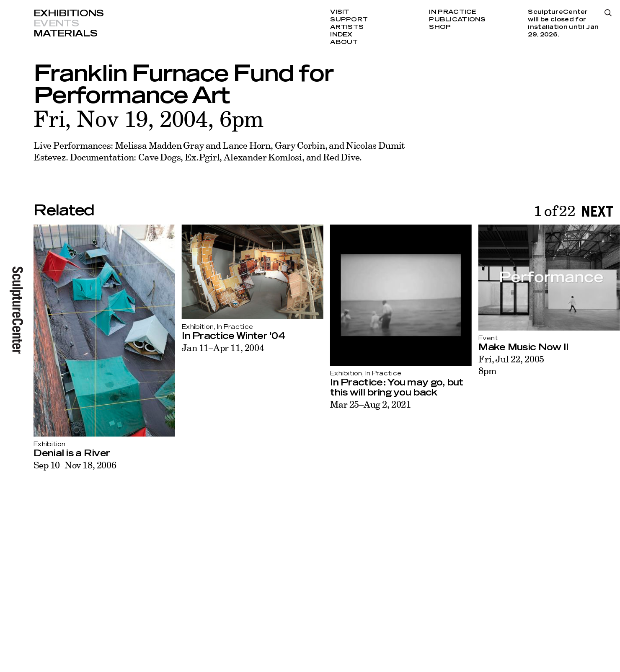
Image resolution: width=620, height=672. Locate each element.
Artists (347, 27)
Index (341, 35)
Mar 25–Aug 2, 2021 (371, 404)
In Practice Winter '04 (233, 336)
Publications (457, 20)
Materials (65, 34)
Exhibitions (69, 13)
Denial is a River (72, 453)
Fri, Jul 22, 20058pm (511, 365)
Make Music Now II (523, 347)
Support (349, 20)
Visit (340, 12)
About (344, 42)
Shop (440, 27)
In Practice (453, 12)
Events (56, 23)
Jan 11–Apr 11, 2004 (223, 348)
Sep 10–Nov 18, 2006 (75, 465)
